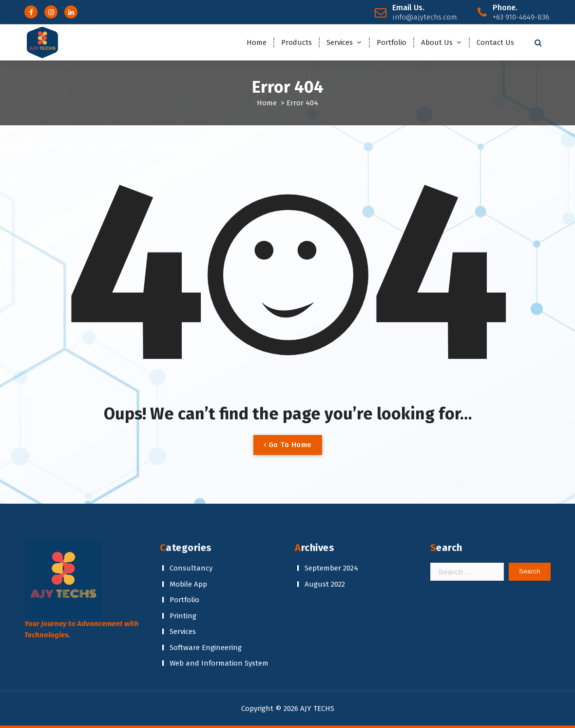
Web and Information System (219, 663)
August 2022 (325, 584)
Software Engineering (206, 648)
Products (297, 42)
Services (340, 42)
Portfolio (392, 42)
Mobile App (188, 584)
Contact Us (495, 42)
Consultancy (191, 568)
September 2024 (331, 568)
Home (257, 42)
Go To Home (288, 445)
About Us (437, 42)
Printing (183, 616)
